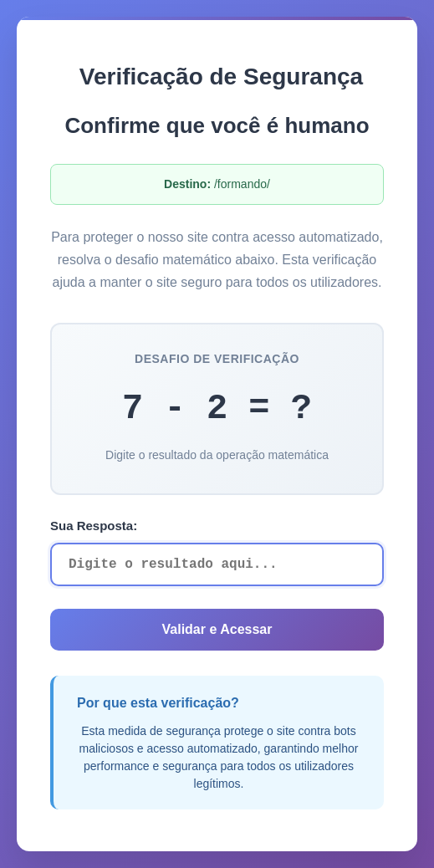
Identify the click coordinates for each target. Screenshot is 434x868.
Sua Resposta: (94, 526)
